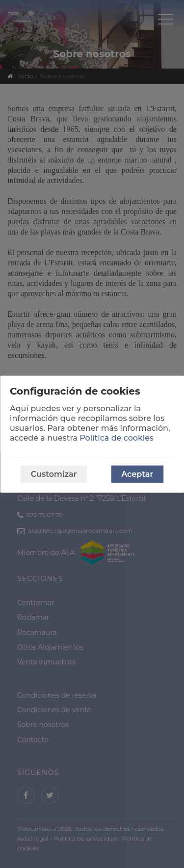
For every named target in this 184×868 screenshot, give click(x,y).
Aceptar (137, 474)
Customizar (54, 474)
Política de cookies (117, 437)
